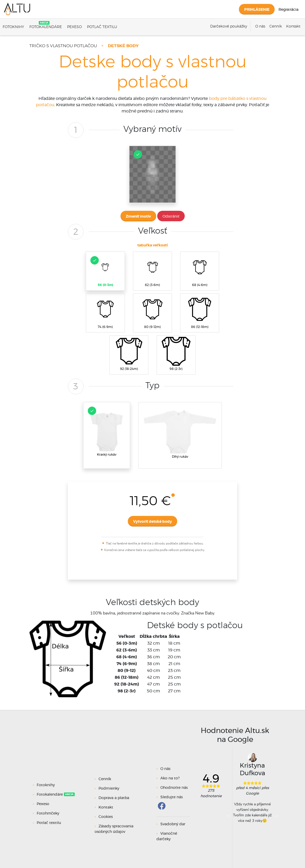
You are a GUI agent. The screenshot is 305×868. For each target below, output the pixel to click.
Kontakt (293, 26)
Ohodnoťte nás (174, 788)
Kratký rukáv (106, 431)
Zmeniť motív (138, 217)
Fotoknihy (13, 27)
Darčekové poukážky (229, 26)
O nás (260, 26)
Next (276, 816)
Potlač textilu (102, 27)
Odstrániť (171, 217)
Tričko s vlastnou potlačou (63, 46)
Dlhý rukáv (180, 434)
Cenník (276, 26)
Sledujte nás (171, 797)
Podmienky (109, 789)
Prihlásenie (257, 10)
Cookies (106, 817)
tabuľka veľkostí (152, 245)
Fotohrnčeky (48, 813)
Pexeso (74, 27)
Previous (228, 816)
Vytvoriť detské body (152, 522)
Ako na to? (170, 778)
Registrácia (288, 10)
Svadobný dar (173, 824)
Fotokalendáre (46, 27)
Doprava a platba (114, 798)
